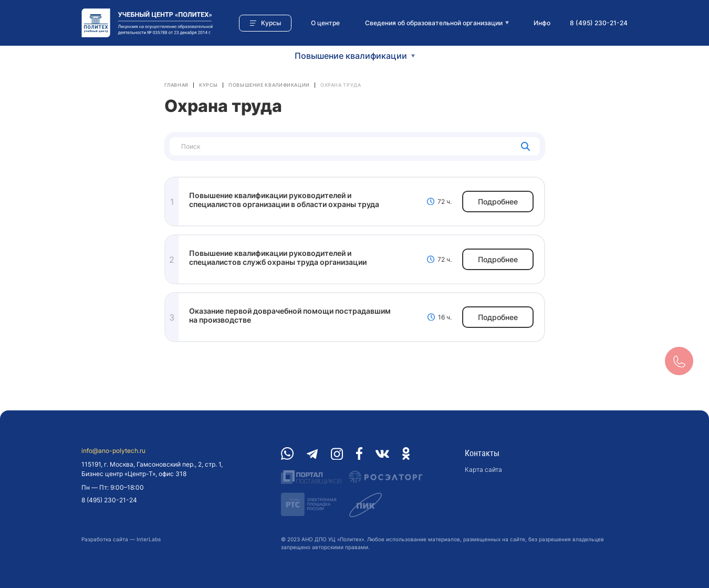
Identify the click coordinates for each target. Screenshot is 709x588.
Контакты (482, 453)
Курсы (208, 85)
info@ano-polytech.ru (113, 451)
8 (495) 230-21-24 (599, 23)
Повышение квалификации (269, 85)
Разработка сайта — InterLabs (121, 539)
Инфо (542, 23)
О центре (325, 23)
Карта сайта (483, 470)
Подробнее (498, 202)
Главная (176, 85)
